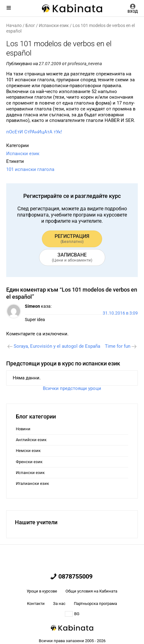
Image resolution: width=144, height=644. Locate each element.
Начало (14, 25)
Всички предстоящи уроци (72, 388)
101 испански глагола (30, 169)
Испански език (54, 25)
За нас (59, 604)
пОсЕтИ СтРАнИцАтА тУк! (34, 132)
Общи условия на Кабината (91, 591)
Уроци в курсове (42, 591)
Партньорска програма (95, 604)
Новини (23, 429)
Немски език (28, 451)
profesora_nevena (85, 64)
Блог (30, 25)
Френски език (29, 462)
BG (72, 614)
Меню (9, 8)
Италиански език (32, 483)
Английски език (31, 440)
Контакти (36, 604)
